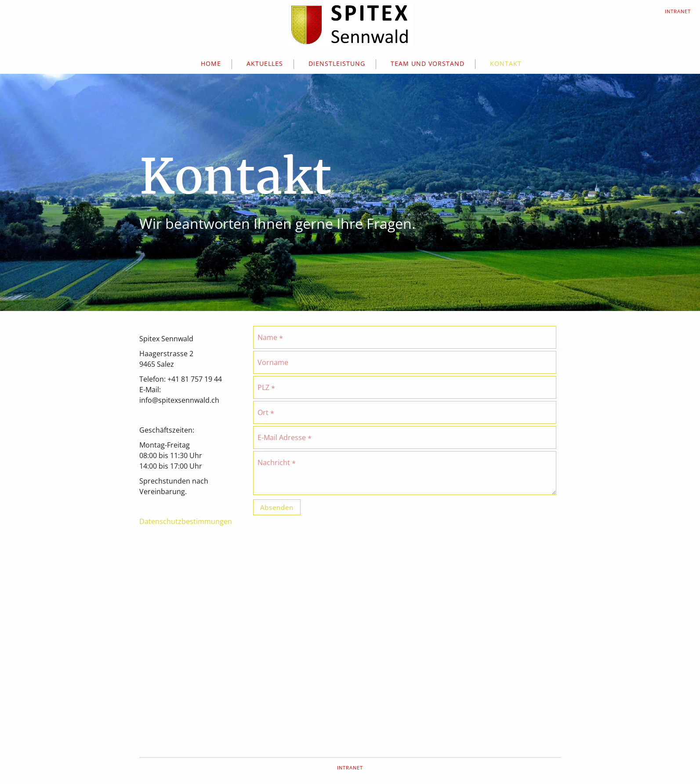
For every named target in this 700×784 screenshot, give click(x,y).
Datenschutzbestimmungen (186, 521)
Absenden (277, 507)
